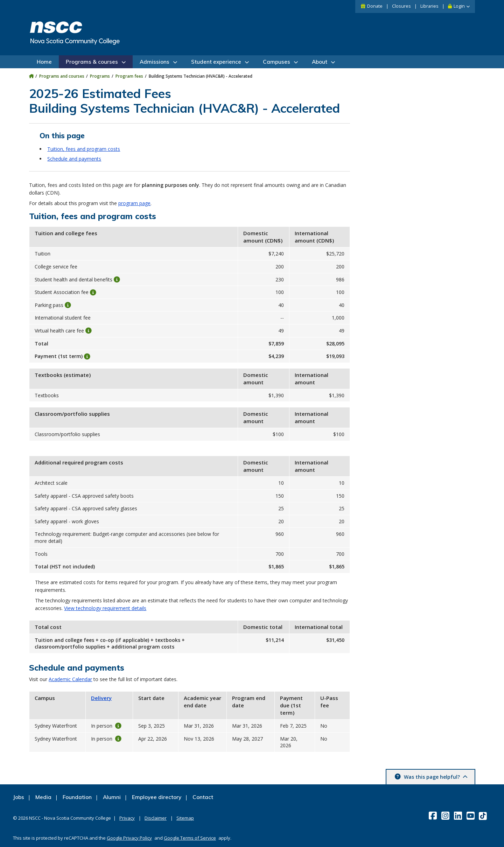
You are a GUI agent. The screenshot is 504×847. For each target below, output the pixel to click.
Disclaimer (156, 818)
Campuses (276, 62)
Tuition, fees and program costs (84, 149)
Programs (100, 76)
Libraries (429, 6)
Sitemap (185, 818)
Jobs (19, 797)
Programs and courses (62, 76)
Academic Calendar (70, 679)
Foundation (77, 797)
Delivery (101, 698)
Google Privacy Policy (129, 838)
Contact (203, 797)
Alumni (112, 797)
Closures (401, 6)
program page (134, 203)
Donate (375, 6)
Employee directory (157, 797)
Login (459, 6)
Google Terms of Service (190, 838)
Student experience (216, 62)
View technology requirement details (105, 608)
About (320, 62)
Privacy (127, 818)
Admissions (155, 62)
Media (43, 797)
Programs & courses (92, 62)
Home (44, 62)
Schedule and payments (74, 159)
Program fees (129, 76)
